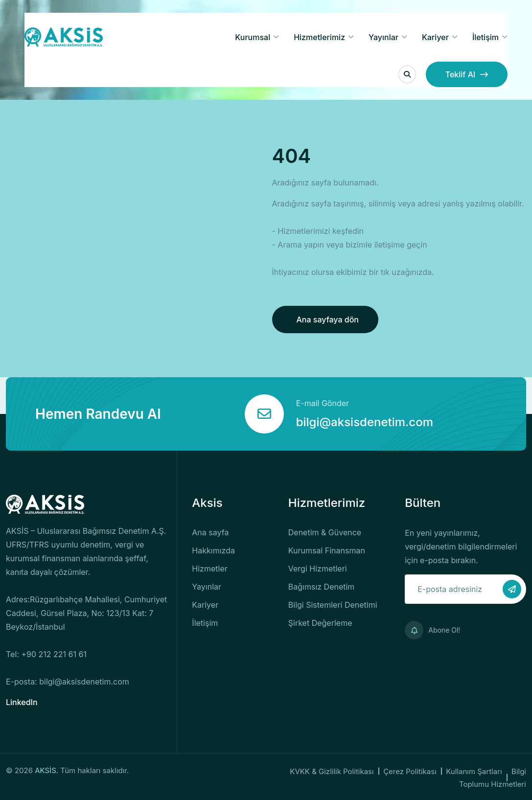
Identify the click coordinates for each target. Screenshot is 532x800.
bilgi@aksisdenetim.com (365, 422)
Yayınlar (383, 37)
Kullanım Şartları (474, 771)
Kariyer (435, 37)
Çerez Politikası (410, 771)
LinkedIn (22, 702)
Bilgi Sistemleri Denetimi (333, 605)
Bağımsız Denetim (322, 587)
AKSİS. (47, 770)
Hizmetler (209, 569)
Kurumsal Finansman (327, 550)
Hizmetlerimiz (319, 37)
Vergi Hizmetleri (318, 569)
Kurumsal (253, 37)
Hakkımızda (213, 550)
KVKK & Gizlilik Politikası (332, 771)
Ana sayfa (210, 532)
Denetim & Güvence (325, 532)
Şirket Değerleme (320, 623)
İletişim (486, 37)
